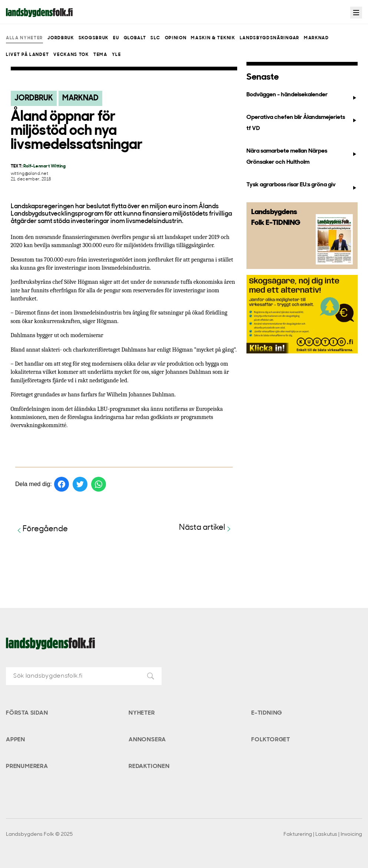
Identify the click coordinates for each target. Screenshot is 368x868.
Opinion (176, 38)
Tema (100, 55)
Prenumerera (27, 766)
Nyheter (142, 713)
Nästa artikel (206, 528)
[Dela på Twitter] (80, 484)
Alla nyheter (24, 38)
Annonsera (147, 740)
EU (116, 38)
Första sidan (27, 713)
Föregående (42, 530)
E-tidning (267, 713)
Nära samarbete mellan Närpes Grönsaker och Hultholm (302, 157)
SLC (155, 38)
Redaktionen (149, 766)
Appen (16, 740)
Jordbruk (61, 38)
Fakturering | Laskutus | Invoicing (323, 834)
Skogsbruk (94, 38)
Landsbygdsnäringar (270, 38)
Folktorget (271, 740)
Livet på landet (27, 55)
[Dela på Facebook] (62, 484)
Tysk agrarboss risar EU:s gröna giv (302, 186)
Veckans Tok (71, 55)
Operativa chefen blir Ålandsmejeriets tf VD (302, 123)
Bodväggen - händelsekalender (302, 96)
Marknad (316, 38)
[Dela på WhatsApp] (99, 484)
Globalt (135, 38)
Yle (117, 55)
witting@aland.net (29, 174)
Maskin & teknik (213, 38)
